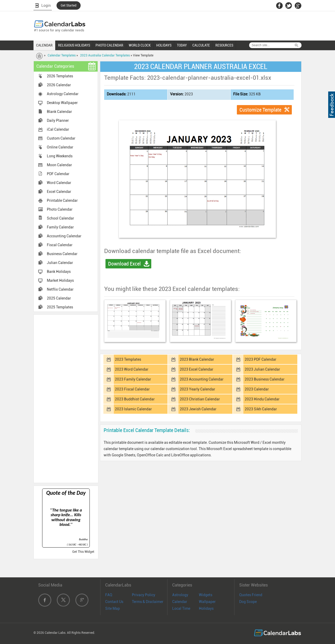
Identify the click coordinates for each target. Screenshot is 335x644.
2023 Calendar (257, 389)
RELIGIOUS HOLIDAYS (74, 45)
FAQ (109, 595)
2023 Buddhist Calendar (135, 399)
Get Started (69, 5)
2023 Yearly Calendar (197, 389)
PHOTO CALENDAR (109, 45)
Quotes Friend (251, 595)
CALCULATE (201, 45)
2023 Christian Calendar (200, 399)
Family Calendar (60, 227)
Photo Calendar (60, 209)
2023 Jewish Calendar (198, 409)
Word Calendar (59, 183)
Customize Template (260, 110)
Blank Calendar (59, 112)
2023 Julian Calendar (262, 369)
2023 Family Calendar (133, 379)
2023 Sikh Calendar (261, 409)
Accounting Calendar (64, 236)
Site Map (113, 608)
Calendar (180, 602)
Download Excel (124, 264)
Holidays (206, 608)
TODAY (182, 45)
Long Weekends (60, 156)
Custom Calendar (61, 138)
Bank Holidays (59, 272)
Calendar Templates (62, 55)
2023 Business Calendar (265, 379)
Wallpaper (207, 602)
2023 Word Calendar (132, 369)
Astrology (180, 595)
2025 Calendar (59, 298)
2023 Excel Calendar (197, 369)
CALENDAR (44, 45)
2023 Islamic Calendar (133, 409)
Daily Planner (58, 120)
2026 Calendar (59, 85)
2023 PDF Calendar (261, 359)
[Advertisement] (66, 398)
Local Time (181, 608)
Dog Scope (248, 602)
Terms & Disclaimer (148, 602)
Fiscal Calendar (60, 245)
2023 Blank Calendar (197, 359)
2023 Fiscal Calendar (132, 389)
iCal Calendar (58, 129)
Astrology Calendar (63, 94)
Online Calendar (60, 147)
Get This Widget (83, 552)
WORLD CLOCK (140, 45)
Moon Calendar (59, 165)
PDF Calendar (58, 174)
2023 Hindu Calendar (262, 399)
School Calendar (60, 218)
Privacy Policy (144, 595)
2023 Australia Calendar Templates (105, 55)
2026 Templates (60, 76)
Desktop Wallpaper (62, 103)
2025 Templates (60, 307)
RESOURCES (224, 45)
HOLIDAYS (164, 45)
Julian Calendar (60, 263)
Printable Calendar (62, 200)
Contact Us (114, 602)
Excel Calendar (59, 192)
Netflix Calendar (60, 289)
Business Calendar (62, 254)
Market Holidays (60, 280)
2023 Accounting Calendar (202, 379)
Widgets (206, 595)
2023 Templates (128, 359)
